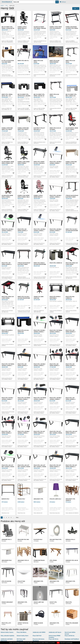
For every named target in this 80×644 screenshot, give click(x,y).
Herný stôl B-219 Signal (70, 61)
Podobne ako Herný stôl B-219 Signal (71, 75)
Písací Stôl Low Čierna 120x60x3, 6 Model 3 (71, 366)
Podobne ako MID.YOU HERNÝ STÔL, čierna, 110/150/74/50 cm (7, 42)
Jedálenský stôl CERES (39, 632)
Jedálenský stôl (38, 499)
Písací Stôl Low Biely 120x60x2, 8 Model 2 (8, 230)
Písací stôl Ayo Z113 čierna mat (23, 331)
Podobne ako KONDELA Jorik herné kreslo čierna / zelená (23, 176)
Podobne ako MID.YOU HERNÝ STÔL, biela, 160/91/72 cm (71, 109)
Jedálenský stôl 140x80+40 (70, 500)
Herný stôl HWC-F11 (23, 61)
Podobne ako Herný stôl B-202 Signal (39, 75)
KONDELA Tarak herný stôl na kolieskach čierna (56, 28)
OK (58, 643)
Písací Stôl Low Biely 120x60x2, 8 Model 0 (56, 230)
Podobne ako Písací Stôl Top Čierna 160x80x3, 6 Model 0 (7, 379)
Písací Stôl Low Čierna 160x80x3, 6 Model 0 (71, 332)
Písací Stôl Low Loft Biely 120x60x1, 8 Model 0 (40, 467)
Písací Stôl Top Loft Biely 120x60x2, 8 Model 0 (56, 433)
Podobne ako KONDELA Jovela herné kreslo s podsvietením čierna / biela (23, 42)
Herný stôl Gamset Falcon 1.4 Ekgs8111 (39, 162)
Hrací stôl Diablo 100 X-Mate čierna (72, 264)
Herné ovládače (38, 623)
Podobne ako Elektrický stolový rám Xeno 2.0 (39, 143)
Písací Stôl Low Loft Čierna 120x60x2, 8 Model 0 (71, 433)
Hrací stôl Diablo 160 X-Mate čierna (8, 297)
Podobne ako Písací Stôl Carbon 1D (56, 278)
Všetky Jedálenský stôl (38, 513)
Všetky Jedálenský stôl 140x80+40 (72, 513)
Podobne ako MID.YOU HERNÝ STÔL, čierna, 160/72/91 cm (39, 109)
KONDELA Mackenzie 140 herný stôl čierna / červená (72, 28)
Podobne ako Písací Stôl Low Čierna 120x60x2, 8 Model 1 (23, 379)
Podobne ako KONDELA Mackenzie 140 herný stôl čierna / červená (72, 42)
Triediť (75, 9)
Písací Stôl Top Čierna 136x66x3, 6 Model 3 (56, 331)
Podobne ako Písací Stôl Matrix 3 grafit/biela (56, 311)
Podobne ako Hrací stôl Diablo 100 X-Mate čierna (71, 278)
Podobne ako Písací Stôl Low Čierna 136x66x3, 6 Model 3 (7, 446)
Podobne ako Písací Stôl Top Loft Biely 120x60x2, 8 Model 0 (56, 446)
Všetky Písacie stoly (21, 513)
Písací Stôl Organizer (72, 623)
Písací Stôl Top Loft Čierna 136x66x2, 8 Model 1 (55, 467)
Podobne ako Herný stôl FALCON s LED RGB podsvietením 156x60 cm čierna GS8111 (72, 244)
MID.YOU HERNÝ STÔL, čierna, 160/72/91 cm (39, 95)
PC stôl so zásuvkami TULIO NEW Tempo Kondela (8, 62)
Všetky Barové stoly (5, 513)
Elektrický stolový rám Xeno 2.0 (39, 129)
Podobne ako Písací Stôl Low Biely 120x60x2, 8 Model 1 (39, 244)
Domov (2, 6)
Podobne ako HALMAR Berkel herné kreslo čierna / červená (71, 143)
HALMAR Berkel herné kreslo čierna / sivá (8, 162)
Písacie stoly (21, 499)
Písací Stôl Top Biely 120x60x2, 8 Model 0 (7, 399)
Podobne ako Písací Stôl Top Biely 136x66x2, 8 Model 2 (40, 345)
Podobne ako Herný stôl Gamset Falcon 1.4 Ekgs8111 (40, 176)
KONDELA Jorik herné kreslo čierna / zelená (24, 163)
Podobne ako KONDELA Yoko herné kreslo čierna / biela (23, 210)
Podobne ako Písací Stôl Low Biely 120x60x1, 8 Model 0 (55, 210)
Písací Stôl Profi (37, 636)
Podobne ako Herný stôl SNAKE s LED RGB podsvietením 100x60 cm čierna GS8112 (40, 278)
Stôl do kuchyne (6, 581)
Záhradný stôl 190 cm (72, 560)
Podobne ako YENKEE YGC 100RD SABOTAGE (39, 311)
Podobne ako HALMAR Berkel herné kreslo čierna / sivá (7, 176)
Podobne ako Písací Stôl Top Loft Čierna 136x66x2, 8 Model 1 (56, 480)
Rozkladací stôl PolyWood (72, 639)
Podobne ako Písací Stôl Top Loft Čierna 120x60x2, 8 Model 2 (40, 446)
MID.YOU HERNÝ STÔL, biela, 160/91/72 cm (71, 95)
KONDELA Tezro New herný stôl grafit (7, 129)
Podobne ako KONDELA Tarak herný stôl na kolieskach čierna (55, 42)
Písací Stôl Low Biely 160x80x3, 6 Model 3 (24, 432)
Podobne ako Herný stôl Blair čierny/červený (55, 75)
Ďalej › (17, 517)
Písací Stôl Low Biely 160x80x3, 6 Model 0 (40, 365)
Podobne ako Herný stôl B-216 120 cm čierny (55, 143)
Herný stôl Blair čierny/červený (55, 61)
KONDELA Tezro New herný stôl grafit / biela (23, 129)
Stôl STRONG (53, 560)
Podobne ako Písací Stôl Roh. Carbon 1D (71, 311)
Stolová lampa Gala (55, 499)
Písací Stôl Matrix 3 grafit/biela (55, 297)
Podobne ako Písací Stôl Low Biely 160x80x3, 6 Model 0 (39, 379)
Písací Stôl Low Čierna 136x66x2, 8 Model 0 (71, 399)
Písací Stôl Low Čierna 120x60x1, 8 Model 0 (22, 231)
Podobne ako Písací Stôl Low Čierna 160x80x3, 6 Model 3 (55, 379)
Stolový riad (21, 581)
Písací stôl (69, 602)
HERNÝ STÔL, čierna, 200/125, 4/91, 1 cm (7, 95)
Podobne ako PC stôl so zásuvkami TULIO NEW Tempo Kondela (7, 76)
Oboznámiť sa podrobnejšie (66, 643)
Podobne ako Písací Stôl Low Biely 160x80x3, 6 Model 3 (23, 446)
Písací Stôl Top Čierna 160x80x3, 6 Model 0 (8, 365)
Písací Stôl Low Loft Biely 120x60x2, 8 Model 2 (8, 467)
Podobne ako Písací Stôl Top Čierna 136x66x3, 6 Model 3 (55, 345)
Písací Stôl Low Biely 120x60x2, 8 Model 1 (40, 230)
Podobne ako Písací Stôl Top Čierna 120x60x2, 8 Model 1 (23, 412)
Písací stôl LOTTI (6, 623)
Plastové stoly (38, 539)
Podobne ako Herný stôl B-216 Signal (55, 109)
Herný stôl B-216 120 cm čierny (55, 129)
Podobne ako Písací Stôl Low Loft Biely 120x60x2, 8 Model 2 (8, 480)
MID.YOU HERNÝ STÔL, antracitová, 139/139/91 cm (24, 96)
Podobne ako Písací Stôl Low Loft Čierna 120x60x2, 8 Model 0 (72, 446)
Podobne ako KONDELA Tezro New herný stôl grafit (7, 143)
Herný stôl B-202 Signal (38, 61)
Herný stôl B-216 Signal (54, 95)
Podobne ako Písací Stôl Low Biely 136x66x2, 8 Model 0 (55, 412)
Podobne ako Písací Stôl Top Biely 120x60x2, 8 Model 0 (8, 412)
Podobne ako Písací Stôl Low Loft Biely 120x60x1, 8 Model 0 (40, 480)
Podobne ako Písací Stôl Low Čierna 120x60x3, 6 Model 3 (71, 379)
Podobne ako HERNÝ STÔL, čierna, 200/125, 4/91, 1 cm (7, 109)
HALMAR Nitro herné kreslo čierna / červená (7, 197)
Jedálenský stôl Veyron (55, 632)
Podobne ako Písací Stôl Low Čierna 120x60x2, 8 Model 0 (7, 278)
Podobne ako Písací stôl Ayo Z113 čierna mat (24, 345)
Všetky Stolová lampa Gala (55, 513)
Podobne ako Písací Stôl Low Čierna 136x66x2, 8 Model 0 (71, 412)
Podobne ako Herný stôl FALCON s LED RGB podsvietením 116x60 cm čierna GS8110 (24, 312)
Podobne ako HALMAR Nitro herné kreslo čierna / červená (7, 210)
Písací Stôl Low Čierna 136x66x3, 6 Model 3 (7, 433)
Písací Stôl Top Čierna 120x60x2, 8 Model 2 (40, 399)
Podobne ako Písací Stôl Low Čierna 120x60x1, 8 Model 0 (23, 244)
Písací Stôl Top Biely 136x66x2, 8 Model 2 (39, 331)
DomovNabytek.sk (7, 2)
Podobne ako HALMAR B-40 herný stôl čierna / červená (40, 42)
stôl (7, 6)
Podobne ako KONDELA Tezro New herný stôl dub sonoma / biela (71, 177)
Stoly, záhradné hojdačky (7, 636)
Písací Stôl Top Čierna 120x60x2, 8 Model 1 (24, 399)
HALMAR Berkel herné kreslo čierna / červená (72, 129)
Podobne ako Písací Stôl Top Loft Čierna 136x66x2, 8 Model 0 (72, 480)
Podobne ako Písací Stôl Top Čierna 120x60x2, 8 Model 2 (39, 412)
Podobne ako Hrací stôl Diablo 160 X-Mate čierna (7, 311)
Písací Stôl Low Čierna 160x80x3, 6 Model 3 (55, 366)
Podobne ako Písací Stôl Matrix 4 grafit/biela (8, 345)
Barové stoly (5, 499)
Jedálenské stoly (7, 560)
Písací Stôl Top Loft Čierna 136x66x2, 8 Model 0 (71, 467)
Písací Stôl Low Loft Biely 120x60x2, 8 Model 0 (24, 467)
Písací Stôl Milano (22, 632)
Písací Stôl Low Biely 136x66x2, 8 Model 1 (56, 162)
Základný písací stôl (56, 539)
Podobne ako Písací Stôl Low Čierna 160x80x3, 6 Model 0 (71, 345)
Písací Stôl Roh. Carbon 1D (70, 297)
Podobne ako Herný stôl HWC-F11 (24, 75)
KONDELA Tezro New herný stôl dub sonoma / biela (71, 163)
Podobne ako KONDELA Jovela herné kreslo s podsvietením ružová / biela (39, 211)
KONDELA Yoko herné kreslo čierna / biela (24, 196)
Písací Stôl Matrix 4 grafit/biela (7, 331)
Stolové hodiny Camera (7, 632)
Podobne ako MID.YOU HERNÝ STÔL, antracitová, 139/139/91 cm (24, 109)
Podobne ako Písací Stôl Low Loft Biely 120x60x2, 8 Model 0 (24, 480)
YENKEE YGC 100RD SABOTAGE (39, 297)
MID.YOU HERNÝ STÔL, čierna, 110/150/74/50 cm (8, 28)
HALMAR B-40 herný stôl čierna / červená (40, 28)
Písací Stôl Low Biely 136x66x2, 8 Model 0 (56, 399)
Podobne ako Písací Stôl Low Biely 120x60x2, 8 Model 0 (55, 244)
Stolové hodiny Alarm (22, 636)
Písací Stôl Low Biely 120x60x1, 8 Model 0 (56, 196)
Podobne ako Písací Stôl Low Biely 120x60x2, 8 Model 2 (7, 244)
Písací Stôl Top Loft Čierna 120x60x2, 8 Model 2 (39, 433)
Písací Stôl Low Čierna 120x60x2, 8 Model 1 (22, 366)
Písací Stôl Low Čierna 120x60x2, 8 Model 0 (7, 264)
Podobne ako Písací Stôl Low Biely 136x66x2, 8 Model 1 (55, 176)
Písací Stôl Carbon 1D (56, 263)
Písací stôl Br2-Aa (70, 636)
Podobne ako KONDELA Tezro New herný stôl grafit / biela (23, 143)
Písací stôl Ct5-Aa (54, 639)
